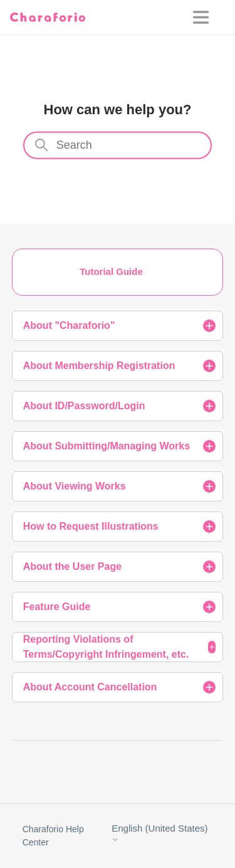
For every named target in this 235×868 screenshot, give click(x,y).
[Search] (118, 146)
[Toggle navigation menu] (209, 17)
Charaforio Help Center (53, 836)
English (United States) (159, 833)
